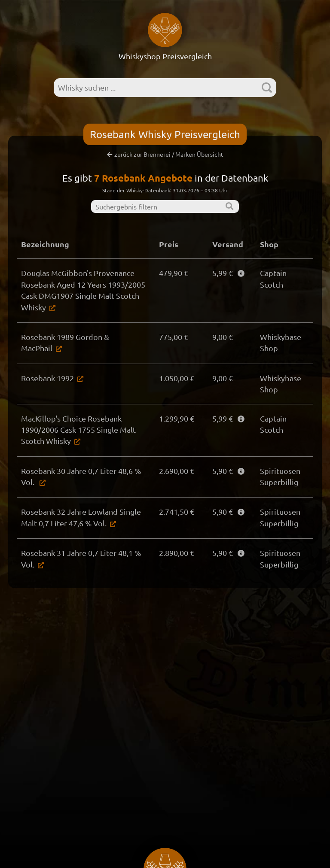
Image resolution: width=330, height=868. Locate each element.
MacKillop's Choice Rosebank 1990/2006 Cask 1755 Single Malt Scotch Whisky (78, 430)
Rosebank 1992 (47, 378)
